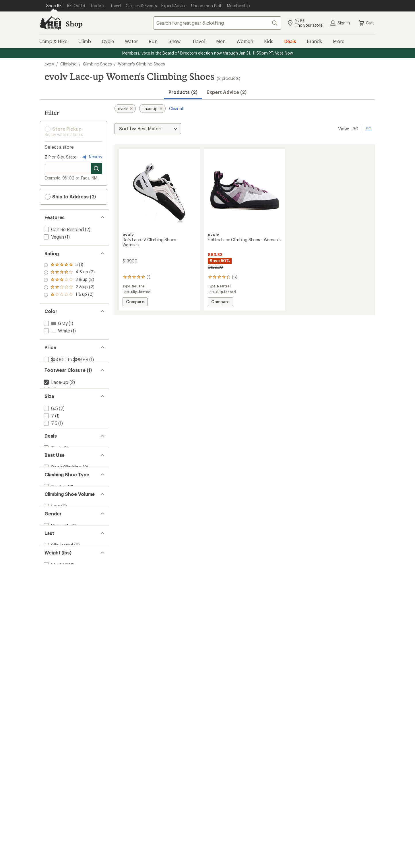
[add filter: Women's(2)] (56, 628)
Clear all (176, 108)
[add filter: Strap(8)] (53, 410)
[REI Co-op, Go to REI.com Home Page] (50, 23)
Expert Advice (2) (227, 92)
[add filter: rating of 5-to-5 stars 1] (69, 265)
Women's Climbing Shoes (141, 64)
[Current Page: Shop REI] (54, 6)
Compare (135, 302)
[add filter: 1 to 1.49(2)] (55, 685)
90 (369, 128)
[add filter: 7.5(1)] (50, 454)
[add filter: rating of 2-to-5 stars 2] (69, 287)
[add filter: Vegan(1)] (53, 237)
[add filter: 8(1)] (48, 462)
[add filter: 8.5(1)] (50, 469)
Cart (366, 23)
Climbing (68, 64)
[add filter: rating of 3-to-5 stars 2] (69, 280)
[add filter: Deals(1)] (52, 513)
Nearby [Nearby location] (92, 157)
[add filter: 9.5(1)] (50, 484)
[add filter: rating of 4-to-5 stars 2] (69, 272)
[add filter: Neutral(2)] (55, 570)
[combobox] (217, 23)
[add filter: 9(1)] (48, 476)
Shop (74, 24)
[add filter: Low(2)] (51, 599)
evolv (49, 64)
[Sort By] (148, 129)
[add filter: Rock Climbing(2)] (62, 541)
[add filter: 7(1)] (48, 447)
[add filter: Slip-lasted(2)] (58, 656)
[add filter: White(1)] (56, 331)
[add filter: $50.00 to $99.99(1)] (65, 359)
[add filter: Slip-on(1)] (54, 403)
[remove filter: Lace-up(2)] (55, 396)
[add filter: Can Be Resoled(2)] (63, 229)
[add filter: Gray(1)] (55, 323)
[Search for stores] (96, 169)
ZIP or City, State (61, 157)
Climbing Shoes (97, 64)
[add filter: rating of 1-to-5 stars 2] (69, 295)
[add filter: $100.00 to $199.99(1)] (67, 367)
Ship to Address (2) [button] (70, 197)
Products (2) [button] (183, 92)
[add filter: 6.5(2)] (50, 439)
